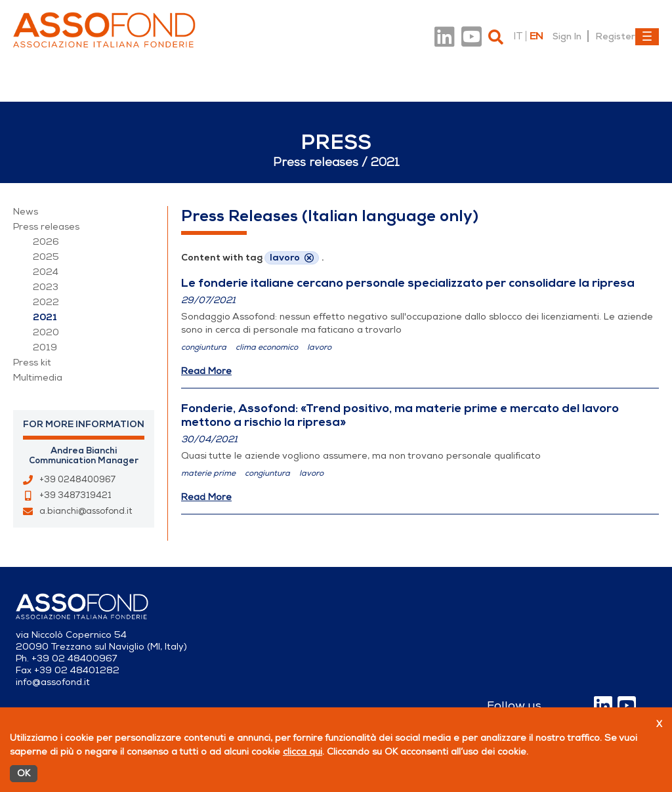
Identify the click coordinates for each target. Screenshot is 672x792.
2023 (46, 287)
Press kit (32, 363)
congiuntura (204, 347)
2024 (46, 272)
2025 (46, 257)
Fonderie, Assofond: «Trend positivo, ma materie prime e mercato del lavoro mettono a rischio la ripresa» (400, 415)
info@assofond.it (53, 682)
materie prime (208, 473)
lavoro (319, 347)
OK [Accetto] (24, 773)
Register (615, 36)
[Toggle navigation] (647, 37)
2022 (46, 302)
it (518, 36)
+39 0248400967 (77, 480)
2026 (46, 242)
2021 (45, 317)
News (26, 212)
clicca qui (303, 752)
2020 (46, 332)
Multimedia (38, 378)
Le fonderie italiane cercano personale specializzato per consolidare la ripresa (408, 283)
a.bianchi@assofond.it (86, 511)
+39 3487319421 (75, 495)
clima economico (267, 347)
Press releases (46, 227)
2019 (45, 347)
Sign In (567, 36)
